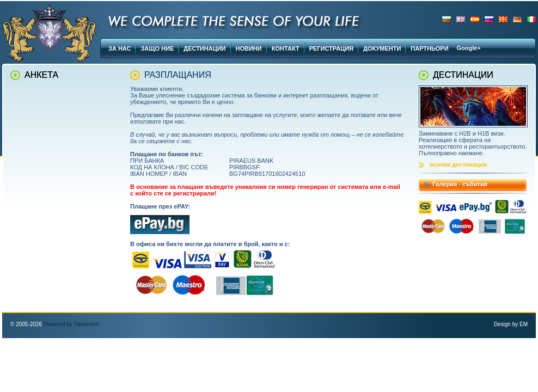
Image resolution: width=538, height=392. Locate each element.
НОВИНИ (249, 48)
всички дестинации (458, 164)
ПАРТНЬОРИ (429, 48)
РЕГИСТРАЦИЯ (331, 48)
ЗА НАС (120, 48)
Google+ (469, 48)
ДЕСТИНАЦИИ (204, 48)
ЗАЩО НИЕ (157, 48)
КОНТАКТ (286, 48)
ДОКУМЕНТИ (382, 48)
